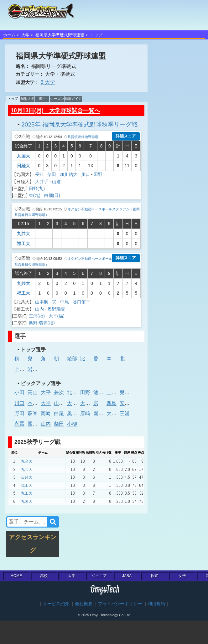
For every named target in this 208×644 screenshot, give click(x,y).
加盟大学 (28, 99)
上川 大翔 (117, 392)
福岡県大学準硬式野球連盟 (60, 35)
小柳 (72, 424)
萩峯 (33, 413)
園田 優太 (104, 413)
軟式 (154, 576)
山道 (56, 182)
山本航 (42, 302)
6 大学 (47, 82)
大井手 (42, 182)
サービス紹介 (56, 604)
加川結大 (69, 174)
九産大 (27, 461)
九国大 (23, 156)
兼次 (59, 392)
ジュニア (99, 576)
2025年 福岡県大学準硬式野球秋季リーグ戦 (79, 124)
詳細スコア (126, 136)
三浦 (125, 413)
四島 (112, 403)
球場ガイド (73, 99)
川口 (86, 174)
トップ (13, 99)
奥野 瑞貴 (78, 413)
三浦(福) (37, 316)
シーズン (57, 99)
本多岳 (114, 359)
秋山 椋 (23, 359)
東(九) (35, 195)
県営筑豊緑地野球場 (83, 137)
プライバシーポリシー (120, 604)
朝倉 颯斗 (65, 359)
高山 (33, 392)
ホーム (9, 35)
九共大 (23, 234)
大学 (25, 35)
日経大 (23, 166)
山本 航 (62, 403)
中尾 (65, 302)
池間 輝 (101, 392)
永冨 (19, 424)
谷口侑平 (81, 302)
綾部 (72, 359)
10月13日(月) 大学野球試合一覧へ (55, 111)
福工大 (23, 244)
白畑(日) (53, 195)
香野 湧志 (104, 359)
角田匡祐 (51, 359)
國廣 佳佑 (38, 424)
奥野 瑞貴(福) (42, 323)
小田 (19, 392)
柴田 (52, 174)
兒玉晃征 (38, 359)
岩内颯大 (38, 369)
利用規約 (156, 604)
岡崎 (46, 413)
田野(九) (37, 188)
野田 (19, 413)
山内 (39, 309)
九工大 (27, 493)
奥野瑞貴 (56, 309)
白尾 (59, 413)
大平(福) (57, 316)
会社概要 (84, 604)
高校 (44, 576)
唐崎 (85, 413)
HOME (16, 576)
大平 (46, 392)
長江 (40, 174)
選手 (42, 99)
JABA (127, 576)
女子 (182, 576)
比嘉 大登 (91, 359)
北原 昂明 (130, 359)
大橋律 (75, 403)
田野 (98, 174)
